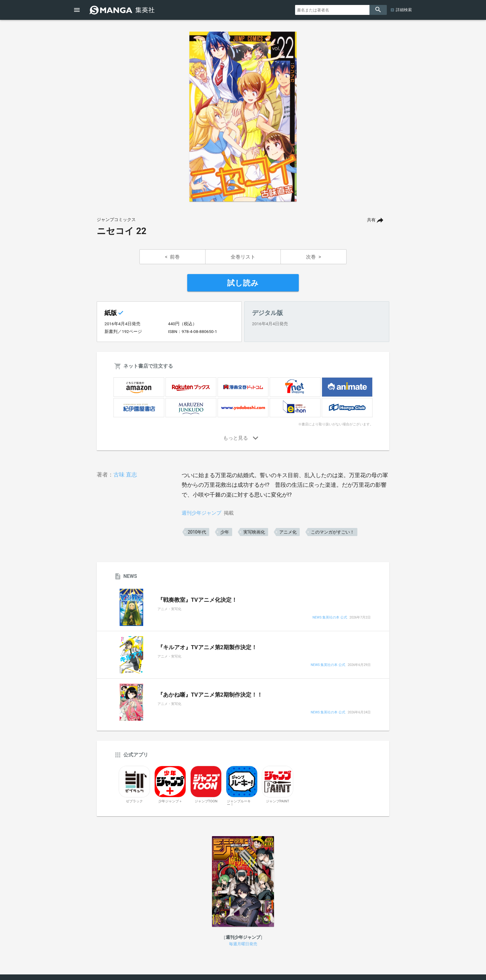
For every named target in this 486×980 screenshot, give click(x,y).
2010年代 (197, 532)
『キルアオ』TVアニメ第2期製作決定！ (207, 647)
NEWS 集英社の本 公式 (330, 618)
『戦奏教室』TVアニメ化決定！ (197, 600)
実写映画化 (254, 532)
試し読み (243, 283)
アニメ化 (288, 532)
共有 (371, 220)
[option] (243, 117)
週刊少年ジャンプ (201, 513)
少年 (225, 532)
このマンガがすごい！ (333, 532)
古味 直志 (125, 474)
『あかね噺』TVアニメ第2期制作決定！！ (210, 695)
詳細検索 (404, 10)
